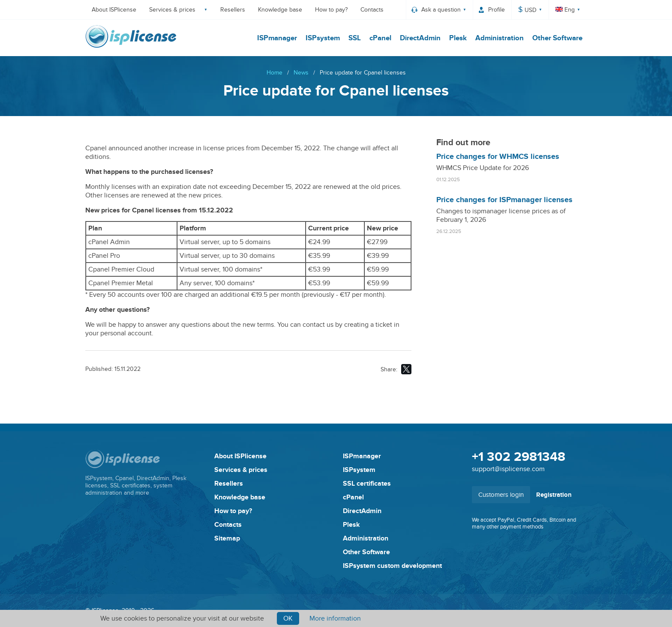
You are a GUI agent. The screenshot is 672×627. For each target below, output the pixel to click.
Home (274, 73)
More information (335, 618)
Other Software (557, 38)
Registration (554, 495)
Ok (288, 618)
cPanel (380, 38)
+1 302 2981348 (519, 457)
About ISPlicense (114, 10)
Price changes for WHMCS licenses (498, 157)
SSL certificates (367, 484)
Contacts (372, 10)
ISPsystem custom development (392, 566)
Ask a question (441, 10)
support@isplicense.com (508, 469)
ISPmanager (277, 38)
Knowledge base (280, 10)
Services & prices (172, 10)
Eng (565, 10)
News (301, 73)
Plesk (458, 38)
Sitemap (227, 538)
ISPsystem (323, 38)
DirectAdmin (420, 38)
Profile (496, 10)
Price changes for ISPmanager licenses (504, 200)
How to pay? (331, 10)
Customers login (501, 495)
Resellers (233, 10)
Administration (499, 38)
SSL (355, 38)
